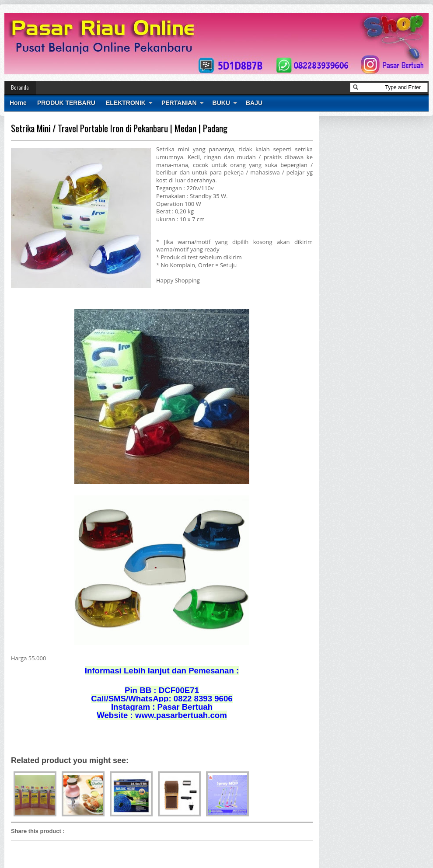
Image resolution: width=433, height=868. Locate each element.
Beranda (20, 87)
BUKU (221, 103)
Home (18, 103)
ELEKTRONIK (126, 103)
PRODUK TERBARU (66, 103)
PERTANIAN (179, 103)
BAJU (254, 103)
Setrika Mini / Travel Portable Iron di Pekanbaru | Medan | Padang (119, 128)
